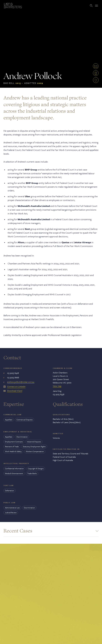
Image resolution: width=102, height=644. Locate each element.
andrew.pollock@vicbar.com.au (21, 382)
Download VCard (15, 391)
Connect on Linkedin (16, 386)
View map (57, 386)
